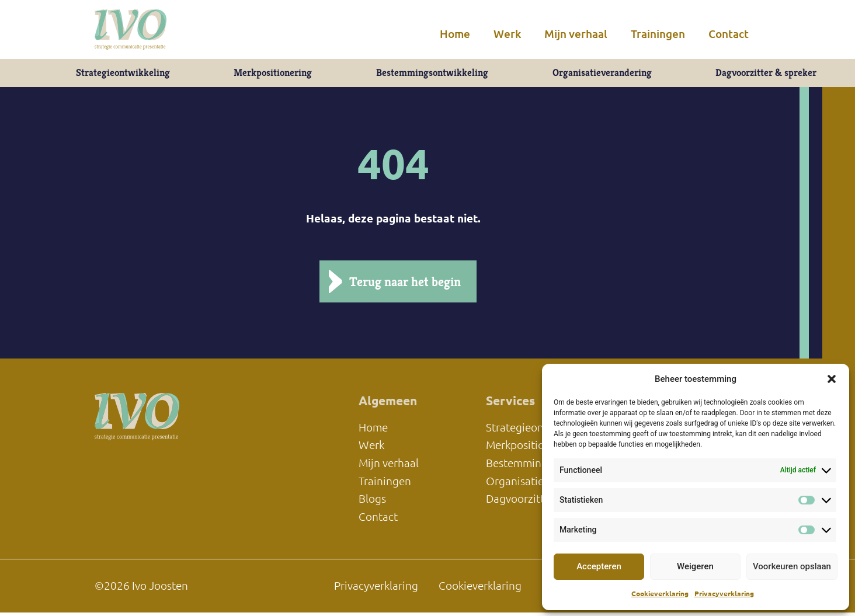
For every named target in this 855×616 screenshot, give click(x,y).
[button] (832, 379)
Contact (729, 34)
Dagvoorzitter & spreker (766, 74)
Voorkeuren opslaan (792, 566)
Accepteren (599, 566)
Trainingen (658, 34)
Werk (507, 34)
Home (455, 34)
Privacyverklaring (724, 594)
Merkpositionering (271, 74)
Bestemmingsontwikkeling (431, 74)
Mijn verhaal (576, 34)
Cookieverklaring (660, 594)
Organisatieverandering (601, 74)
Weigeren (695, 566)
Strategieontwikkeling (121, 74)
